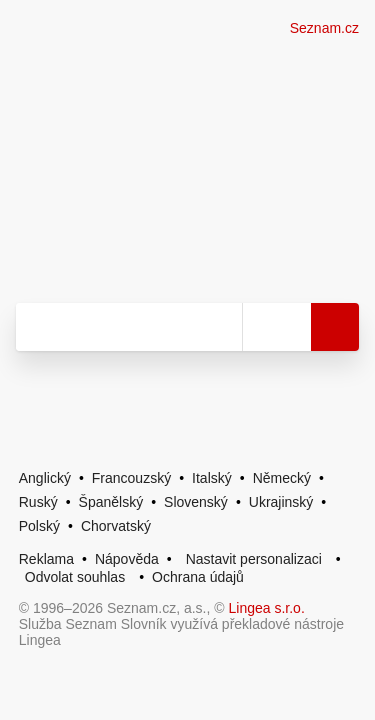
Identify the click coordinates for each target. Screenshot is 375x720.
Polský (39, 526)
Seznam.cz (324, 28)
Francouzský (131, 478)
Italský (212, 478)
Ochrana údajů (198, 577)
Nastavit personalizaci (254, 559)
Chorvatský (116, 526)
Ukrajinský (281, 502)
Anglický (45, 478)
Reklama (46, 559)
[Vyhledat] (129, 327)
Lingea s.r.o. (267, 608)
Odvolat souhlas (75, 577)
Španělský (111, 502)
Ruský (38, 502)
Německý (282, 478)
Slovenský (196, 502)
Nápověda (127, 559)
